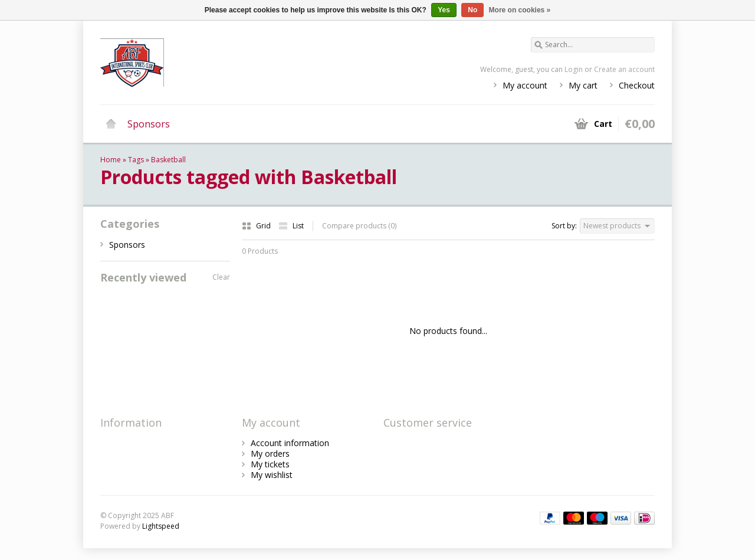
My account (525, 85)
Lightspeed (161, 526)
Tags (136, 160)
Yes (444, 10)
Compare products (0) (359, 226)
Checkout (637, 85)
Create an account (624, 69)
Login (574, 69)
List (291, 226)
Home (111, 124)
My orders (270, 453)
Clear (221, 277)
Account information (290, 443)
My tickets (270, 464)
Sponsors (149, 124)
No (472, 10)
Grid (257, 226)
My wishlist (272, 475)
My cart (583, 85)
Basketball (168, 160)
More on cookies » (520, 10)
